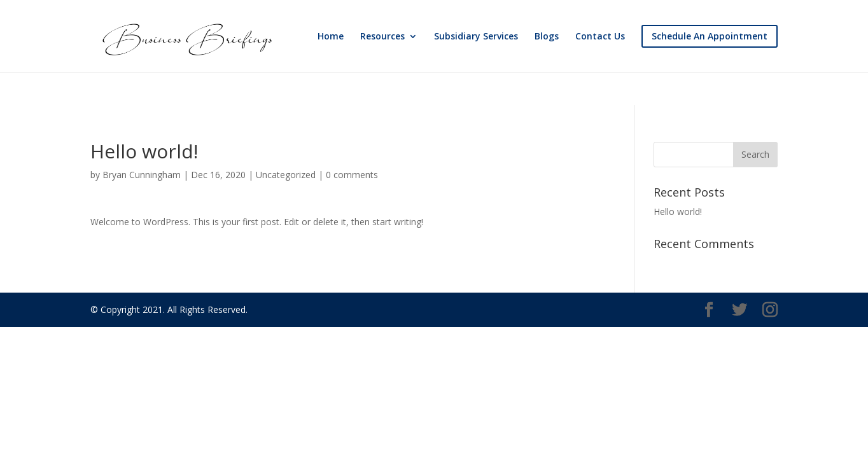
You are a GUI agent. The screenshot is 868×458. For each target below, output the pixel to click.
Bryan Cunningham (142, 175)
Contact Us (600, 37)
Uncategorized (286, 175)
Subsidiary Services (476, 37)
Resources (382, 37)
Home (331, 37)
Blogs (547, 37)
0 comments (352, 175)
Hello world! (678, 212)
